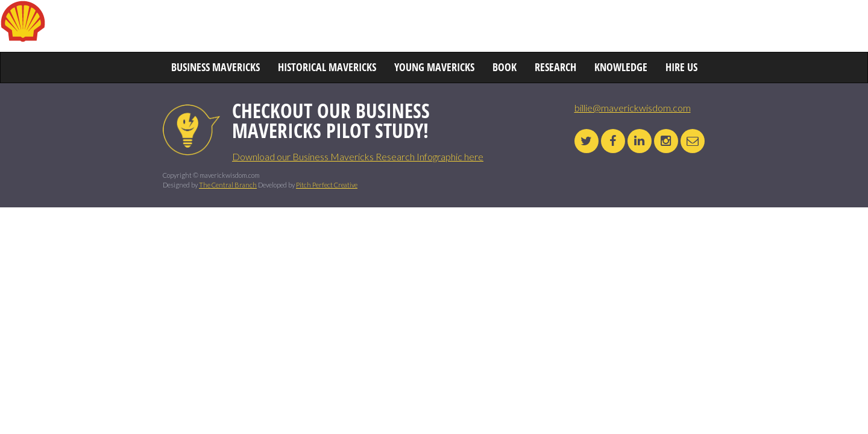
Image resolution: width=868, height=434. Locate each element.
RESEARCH (607, 27)
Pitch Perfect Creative (327, 185)
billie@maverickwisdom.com (633, 108)
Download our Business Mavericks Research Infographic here (358, 156)
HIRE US (733, 27)
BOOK (556, 27)
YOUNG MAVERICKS (486, 27)
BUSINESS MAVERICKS (207, 27)
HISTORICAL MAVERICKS (319, 27)
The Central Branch (228, 185)
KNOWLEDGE (673, 27)
